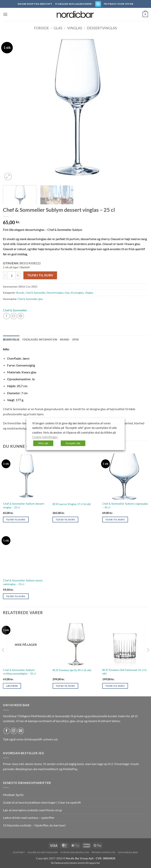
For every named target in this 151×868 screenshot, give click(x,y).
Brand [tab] (65, 340)
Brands (20, 293)
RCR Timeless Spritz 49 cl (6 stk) (72, 670)
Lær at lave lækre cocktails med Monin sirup (32, 810)
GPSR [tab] (75, 340)
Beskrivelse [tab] (11, 340)
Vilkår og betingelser (43, 852)
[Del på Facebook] (7, 316)
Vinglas (75, 28)
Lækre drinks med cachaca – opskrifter (29, 818)
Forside (41, 28)
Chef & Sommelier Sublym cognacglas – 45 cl (125, 505)
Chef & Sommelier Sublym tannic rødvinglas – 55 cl (23, 582)
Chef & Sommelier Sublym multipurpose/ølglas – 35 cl (19, 672)
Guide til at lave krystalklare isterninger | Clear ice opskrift (42, 802)
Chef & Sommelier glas (30, 299)
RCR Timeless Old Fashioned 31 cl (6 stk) (124, 672)
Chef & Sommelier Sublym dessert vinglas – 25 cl (24, 505)
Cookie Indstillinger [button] (45, 437)
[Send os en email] (21, 731)
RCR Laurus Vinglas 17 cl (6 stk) (72, 504)
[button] (5, 14)
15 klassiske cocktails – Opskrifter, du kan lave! (34, 825)
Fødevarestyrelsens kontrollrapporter (77, 863)
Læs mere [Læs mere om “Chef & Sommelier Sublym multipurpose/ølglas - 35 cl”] (12, 686)
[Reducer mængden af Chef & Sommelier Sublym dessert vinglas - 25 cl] (5, 275)
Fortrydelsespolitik (75, 852)
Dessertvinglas (102, 28)
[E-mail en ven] (14, 316)
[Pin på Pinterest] (21, 316)
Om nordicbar (128, 852)
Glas (58, 28)
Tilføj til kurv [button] (16, 520)
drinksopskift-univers (39, 739)
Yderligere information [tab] (40, 340)
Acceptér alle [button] (73, 443)
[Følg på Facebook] (7, 731)
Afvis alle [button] (43, 443)
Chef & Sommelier (35, 293)
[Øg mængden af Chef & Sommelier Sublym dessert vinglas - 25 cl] (18, 275)
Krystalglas (77, 293)
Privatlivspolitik (103, 852)
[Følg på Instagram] (14, 731)
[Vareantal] (12, 275)
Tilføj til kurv (40, 275)
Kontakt (19, 852)
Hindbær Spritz (13, 795)
